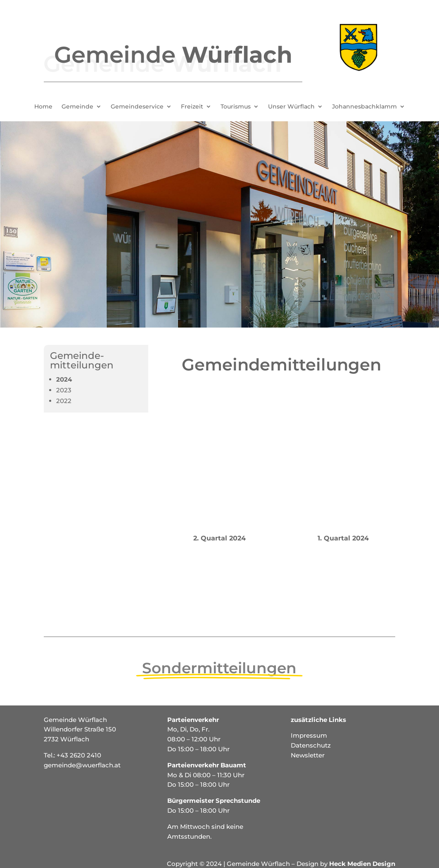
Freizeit (192, 107)
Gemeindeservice (137, 107)
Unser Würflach (291, 107)
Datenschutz (311, 745)
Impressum (309, 735)
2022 (64, 401)
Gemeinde (77, 107)
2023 (64, 390)
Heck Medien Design (362, 864)
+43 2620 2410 (79, 755)
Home (43, 107)
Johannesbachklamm (364, 107)
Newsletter (308, 755)
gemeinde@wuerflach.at (82, 765)
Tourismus (236, 107)
